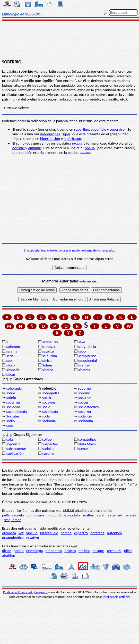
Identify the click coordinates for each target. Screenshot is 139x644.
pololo (19, 551)
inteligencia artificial (117, 597)
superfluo (82, 129)
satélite (48, 351)
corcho (66, 533)
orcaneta (9, 533)
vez (21, 533)
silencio (84, 365)
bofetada (97, 533)
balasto (130, 515)
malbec (89, 515)
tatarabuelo (49, 533)
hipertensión (50, 139)
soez (10, 425)
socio (46, 407)
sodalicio (85, 416)
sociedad (13, 407)
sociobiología (16, 412)
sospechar (50, 444)
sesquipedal (88, 361)
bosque (98, 551)
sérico (47, 361)
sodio (10, 421)
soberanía (14, 388)
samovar (49, 347)
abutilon (9, 555)
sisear (11, 374)
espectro (81, 533)
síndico (48, 370)
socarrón (13, 402)
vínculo (32, 533)
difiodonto (54, 551)
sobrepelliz (51, 393)
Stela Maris (87, 444)
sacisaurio (50, 342)
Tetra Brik (114, 551)
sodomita (86, 421)
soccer (83, 402)
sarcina (12, 351)
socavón (49, 402)
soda (46, 416)
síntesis (84, 370)
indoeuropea (50, 134)
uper (67, 134)
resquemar (12, 520)
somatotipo (87, 439)
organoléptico (13, 538)
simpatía (13, 370)
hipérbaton (72, 139)
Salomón (13, 347)
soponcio (13, 444)
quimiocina (35, 515)
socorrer (85, 412)
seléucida (50, 356)
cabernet (115, 515)
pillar (128, 551)
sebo (82, 351)
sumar (83, 449)
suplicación (15, 453)
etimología (35, 551)
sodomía (49, 421)
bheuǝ (90, 148)
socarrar (85, 398)
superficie (99, 129)
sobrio (11, 398)
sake (82, 342)
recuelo (18, 515)
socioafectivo (88, 407)
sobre (11, 393)
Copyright (41, 592)
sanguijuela (87, 347)
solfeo (47, 439)
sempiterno (87, 356)
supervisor (118, 129)
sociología (50, 412)
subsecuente (16, 449)
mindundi (54, 515)
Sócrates (13, 416)
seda (10, 356)
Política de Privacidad (18, 592)
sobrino (84, 393)
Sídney (47, 365)
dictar (7, 551)
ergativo (33, 538)
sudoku (48, 449)
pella (6, 515)
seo (9, 361)
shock (11, 365)
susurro (48, 453)
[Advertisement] (69, 40)
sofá (9, 439)
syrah (101, 515)
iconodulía (72, 515)
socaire (48, 398)
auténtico (115, 533)
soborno (85, 388)
